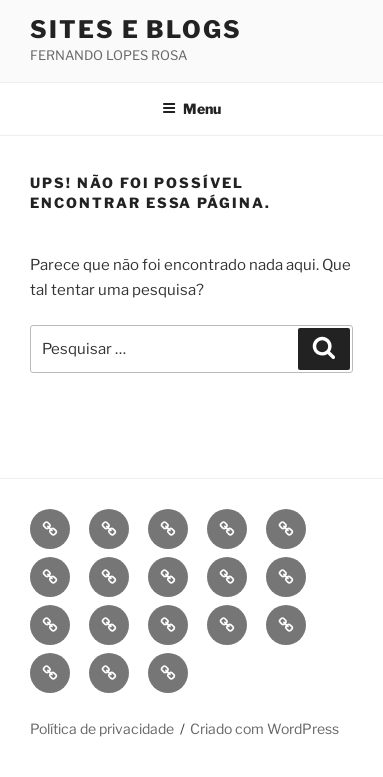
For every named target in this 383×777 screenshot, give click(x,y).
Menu (191, 108)
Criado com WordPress (264, 728)
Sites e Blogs (136, 29)
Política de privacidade (102, 728)
